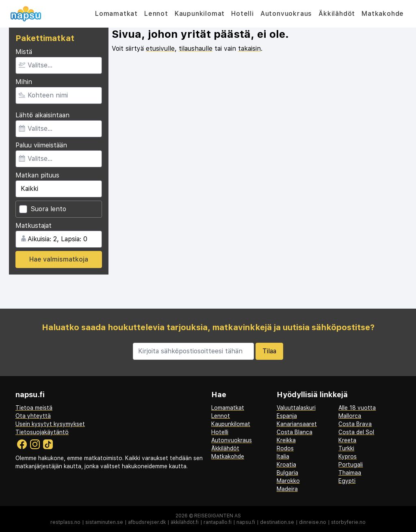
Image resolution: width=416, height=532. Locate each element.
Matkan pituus (37, 175)
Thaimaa (350, 473)
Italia (283, 456)
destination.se (277, 522)
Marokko (288, 481)
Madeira (287, 489)
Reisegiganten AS (218, 516)
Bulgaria (287, 473)
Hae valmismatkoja (59, 259)
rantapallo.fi (218, 522)
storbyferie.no (348, 522)
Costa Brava (355, 424)
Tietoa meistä (34, 408)
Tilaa (269, 351)
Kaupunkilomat (200, 14)
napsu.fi (246, 522)
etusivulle (160, 49)
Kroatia (286, 465)
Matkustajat (34, 226)
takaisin (249, 49)
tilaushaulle (196, 49)
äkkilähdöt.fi (185, 522)
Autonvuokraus (286, 14)
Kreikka (286, 440)
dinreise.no (313, 522)
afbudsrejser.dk (147, 522)
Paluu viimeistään (41, 145)
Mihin (24, 82)
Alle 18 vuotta (357, 408)
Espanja (287, 416)
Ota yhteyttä (33, 416)
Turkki (346, 448)
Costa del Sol (356, 432)
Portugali (351, 465)
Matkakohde (383, 14)
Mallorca (350, 416)
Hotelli (243, 14)
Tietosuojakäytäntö (42, 432)
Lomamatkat (116, 14)
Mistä (24, 52)
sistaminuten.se (104, 522)
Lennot (156, 14)
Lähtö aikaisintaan (42, 115)
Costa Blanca (295, 432)
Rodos (285, 448)
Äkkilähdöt (337, 14)
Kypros (348, 456)
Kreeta (347, 440)
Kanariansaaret (297, 424)
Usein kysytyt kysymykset (50, 424)
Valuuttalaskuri (296, 408)
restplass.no (65, 522)
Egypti (347, 481)
